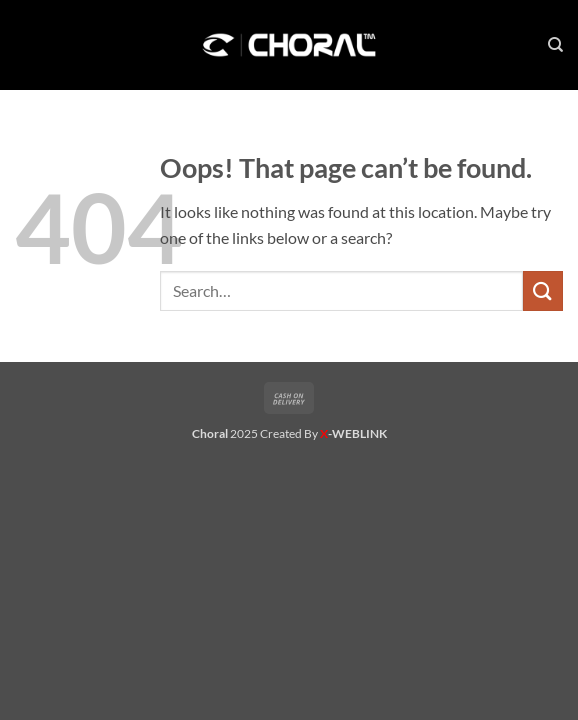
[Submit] (543, 290)
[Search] (555, 45)
